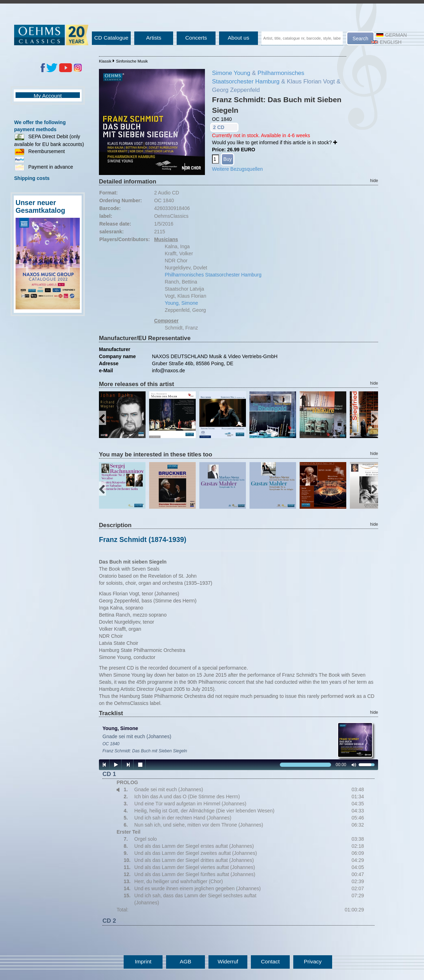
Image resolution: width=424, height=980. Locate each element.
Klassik (105, 61)
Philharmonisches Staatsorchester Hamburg (213, 275)
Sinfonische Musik (132, 61)
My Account (48, 96)
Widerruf (228, 961)
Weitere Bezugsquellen (237, 169)
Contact (270, 961)
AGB (186, 961)
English (386, 42)
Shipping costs (32, 178)
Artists (154, 38)
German (391, 35)
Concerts (196, 38)
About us (239, 38)
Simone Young (231, 73)
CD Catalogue (111, 38)
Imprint (143, 961)
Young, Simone (181, 303)
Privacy (313, 961)
